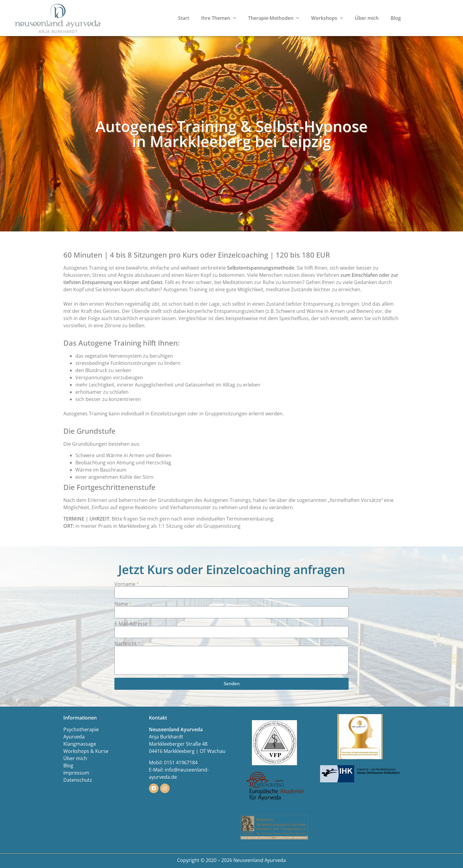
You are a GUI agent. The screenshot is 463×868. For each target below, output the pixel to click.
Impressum (76, 773)
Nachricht (126, 643)
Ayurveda (74, 737)
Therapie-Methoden (274, 18)
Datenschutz (78, 780)
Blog (396, 18)
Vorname (125, 584)
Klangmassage (80, 744)
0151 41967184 (181, 763)
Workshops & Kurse (86, 751)
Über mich (367, 18)
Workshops (327, 18)
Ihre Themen (219, 18)
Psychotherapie (81, 729)
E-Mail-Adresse (131, 624)
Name (121, 604)
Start (184, 18)
